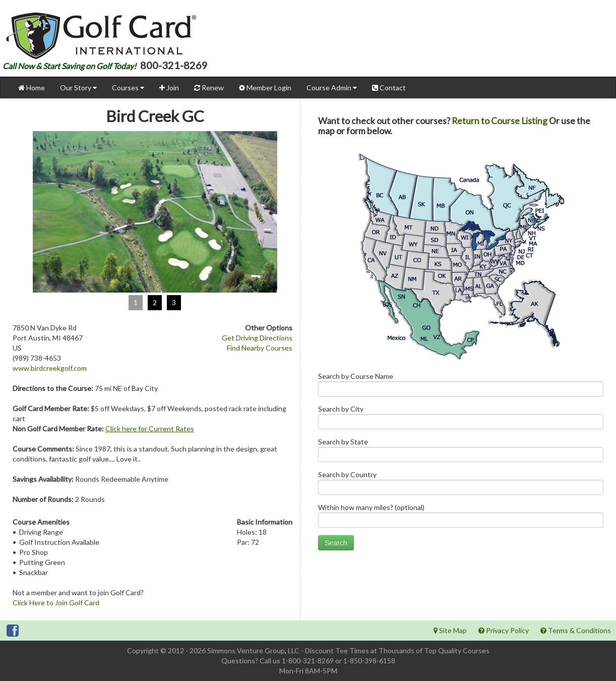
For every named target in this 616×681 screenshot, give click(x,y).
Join (169, 88)
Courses (128, 88)
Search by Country (461, 485)
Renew (209, 88)
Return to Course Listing (500, 121)
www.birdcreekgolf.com (50, 368)
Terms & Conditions (576, 630)
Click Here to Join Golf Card (56, 603)
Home (32, 88)
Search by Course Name (461, 387)
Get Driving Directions (257, 338)
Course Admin (332, 88)
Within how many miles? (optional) (461, 518)
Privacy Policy (504, 630)
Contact (389, 88)
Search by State (461, 452)
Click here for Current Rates (150, 429)
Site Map (450, 630)
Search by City (461, 419)
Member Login (265, 88)
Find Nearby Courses (260, 348)
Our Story (78, 88)
